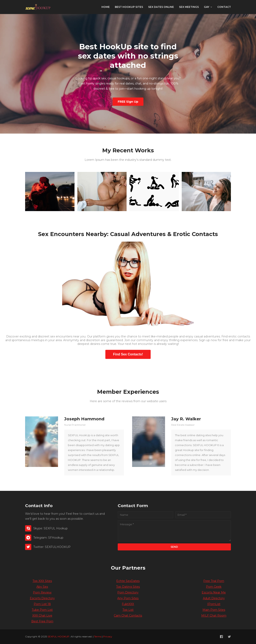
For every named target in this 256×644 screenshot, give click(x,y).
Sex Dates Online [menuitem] (161, 7)
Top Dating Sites (128, 587)
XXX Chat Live (42, 616)
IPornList (214, 604)
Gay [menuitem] (207, 7)
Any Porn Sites (128, 598)
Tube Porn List (42, 610)
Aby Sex (42, 587)
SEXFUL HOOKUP (58, 636)
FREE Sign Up (128, 102)
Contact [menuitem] (224, 7)
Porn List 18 (42, 604)
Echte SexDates (128, 581)
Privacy (108, 636)
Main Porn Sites (214, 610)
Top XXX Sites (42, 581)
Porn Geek (214, 587)
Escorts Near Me (214, 592)
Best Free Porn (42, 621)
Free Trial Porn (214, 581)
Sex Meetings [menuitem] (189, 7)
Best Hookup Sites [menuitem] (129, 7)
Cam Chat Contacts (128, 616)
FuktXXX (128, 604)
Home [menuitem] (106, 7)
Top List (128, 610)
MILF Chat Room (214, 616)
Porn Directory (128, 592)
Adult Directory (214, 598)
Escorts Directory (42, 598)
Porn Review (42, 592)
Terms (98, 636)
